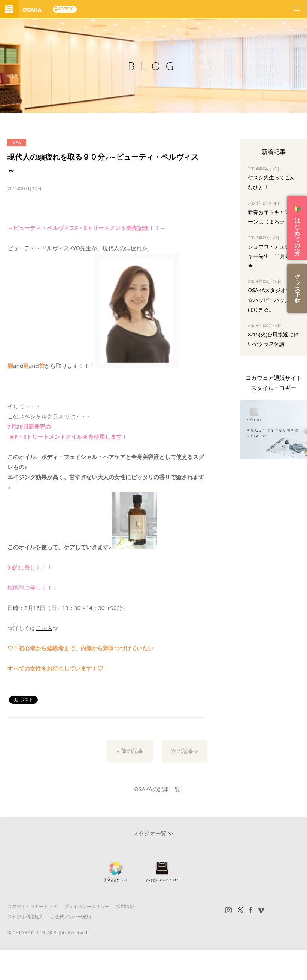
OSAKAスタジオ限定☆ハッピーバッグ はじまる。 (272, 300)
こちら (44, 628)
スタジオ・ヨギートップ (32, 906)
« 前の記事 (130, 751)
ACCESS (66, 9)
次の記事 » (185, 751)
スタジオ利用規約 (25, 917)
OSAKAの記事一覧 (157, 789)
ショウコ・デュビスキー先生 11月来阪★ (272, 256)
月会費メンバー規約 (71, 917)
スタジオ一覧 (151, 833)
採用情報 (125, 906)
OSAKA (32, 9)
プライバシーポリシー (86, 906)
